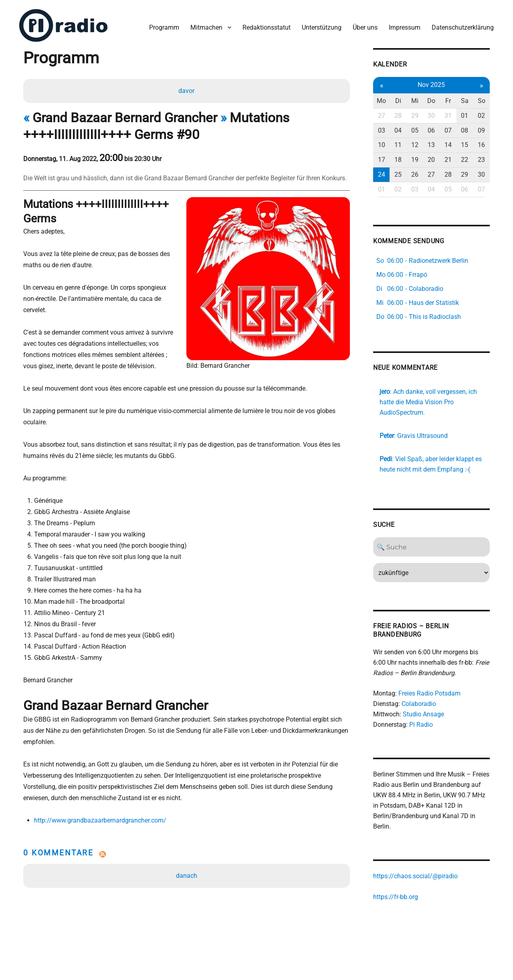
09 (481, 130)
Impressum (405, 27)
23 (481, 160)
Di (398, 101)
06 (431, 130)
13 (431, 145)
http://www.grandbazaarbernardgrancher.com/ (100, 820)
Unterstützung (322, 27)
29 (415, 116)
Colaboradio (419, 704)
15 (465, 145)
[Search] (431, 547)
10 (382, 145)
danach (187, 876)
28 (398, 116)
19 (415, 160)
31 (448, 116)
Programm (164, 27)
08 (465, 130)
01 (465, 116)
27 (382, 116)
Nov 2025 (431, 85)
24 (382, 174)
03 (382, 130)
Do (431, 101)
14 (448, 145)
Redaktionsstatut (267, 27)
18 (398, 160)
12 (415, 145)
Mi (415, 101)
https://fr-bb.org (396, 897)
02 (481, 116)
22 (465, 160)
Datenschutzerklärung (463, 27)
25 (398, 174)
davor (186, 91)
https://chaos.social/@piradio (415, 876)
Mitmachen (206, 27)
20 (431, 160)
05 (415, 130)
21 (448, 160)
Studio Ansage (423, 714)
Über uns (365, 27)
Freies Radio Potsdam (429, 693)
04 (398, 130)
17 (382, 160)
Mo (381, 101)
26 (415, 174)
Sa (465, 101)
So (482, 101)
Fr (448, 101)
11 (398, 145)
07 (448, 130)
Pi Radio (421, 725)
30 (431, 116)
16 (481, 145)
